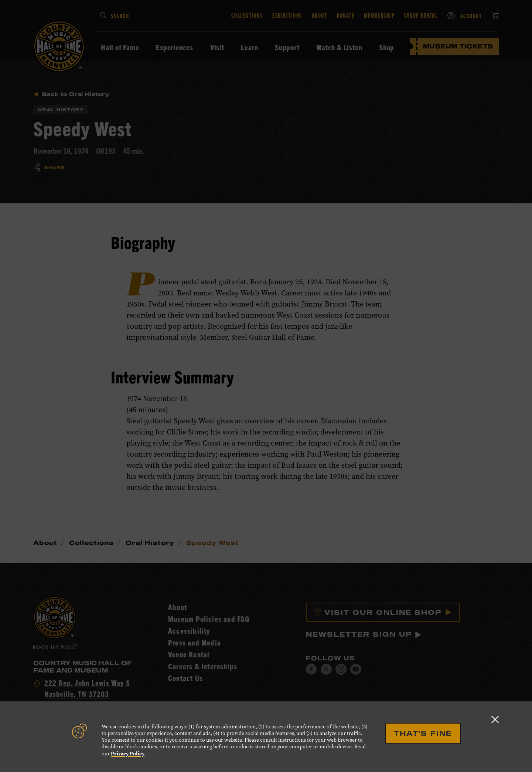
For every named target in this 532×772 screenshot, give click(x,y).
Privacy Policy (128, 754)
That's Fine (423, 733)
